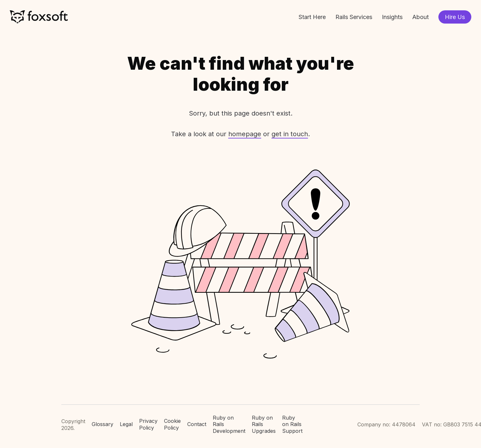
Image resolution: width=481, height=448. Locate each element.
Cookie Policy (172, 424)
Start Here (312, 17)
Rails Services (354, 17)
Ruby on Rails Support (292, 424)
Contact (197, 424)
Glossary (102, 424)
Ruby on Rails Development (229, 424)
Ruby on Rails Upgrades (264, 424)
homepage (245, 134)
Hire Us (455, 17)
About (420, 17)
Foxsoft (39, 17)
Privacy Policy (148, 424)
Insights (392, 17)
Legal (126, 424)
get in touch (290, 134)
